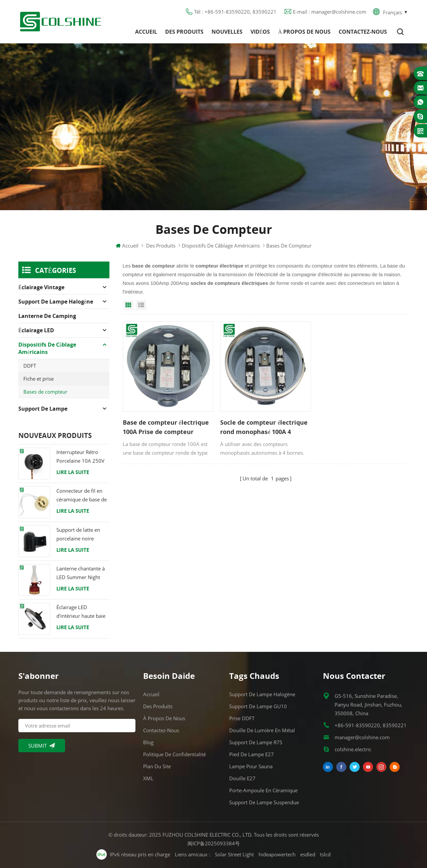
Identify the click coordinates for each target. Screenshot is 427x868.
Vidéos (260, 32)
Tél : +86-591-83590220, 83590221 (235, 12)
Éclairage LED (36, 330)
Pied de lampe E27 (252, 754)
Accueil (146, 32)
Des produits (184, 32)
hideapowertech (277, 854)
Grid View (128, 305)
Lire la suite (73, 472)
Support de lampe (43, 409)
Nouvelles (227, 32)
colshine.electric (353, 749)
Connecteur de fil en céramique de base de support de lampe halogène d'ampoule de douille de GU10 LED (82, 496)
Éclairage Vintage (41, 287)
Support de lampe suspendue (264, 802)
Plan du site (157, 766)
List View (141, 305)
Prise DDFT (242, 718)
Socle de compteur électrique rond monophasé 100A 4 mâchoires (264, 427)
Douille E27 (242, 778)
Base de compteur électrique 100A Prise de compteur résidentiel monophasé (166, 427)
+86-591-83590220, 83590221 (371, 725)
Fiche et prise (39, 379)
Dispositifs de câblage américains (221, 246)
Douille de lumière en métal (262, 730)
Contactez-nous (363, 32)
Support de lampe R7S (256, 742)
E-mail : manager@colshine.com (330, 12)
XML (148, 778)
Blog (148, 742)
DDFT (30, 366)
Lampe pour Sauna (251, 766)
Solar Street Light (234, 854)
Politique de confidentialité (174, 754)
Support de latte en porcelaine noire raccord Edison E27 (78, 535)
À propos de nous (304, 32)
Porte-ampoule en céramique (263, 790)
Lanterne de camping (47, 316)
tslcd (325, 854)
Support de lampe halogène (56, 302)
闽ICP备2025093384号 (214, 843)
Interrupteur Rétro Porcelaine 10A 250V (80, 456)
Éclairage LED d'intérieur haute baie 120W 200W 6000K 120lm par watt (81, 612)
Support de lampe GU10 (258, 706)
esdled (308, 854)
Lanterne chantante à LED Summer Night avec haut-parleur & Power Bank (81, 573)
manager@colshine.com (362, 737)
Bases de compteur (45, 392)
